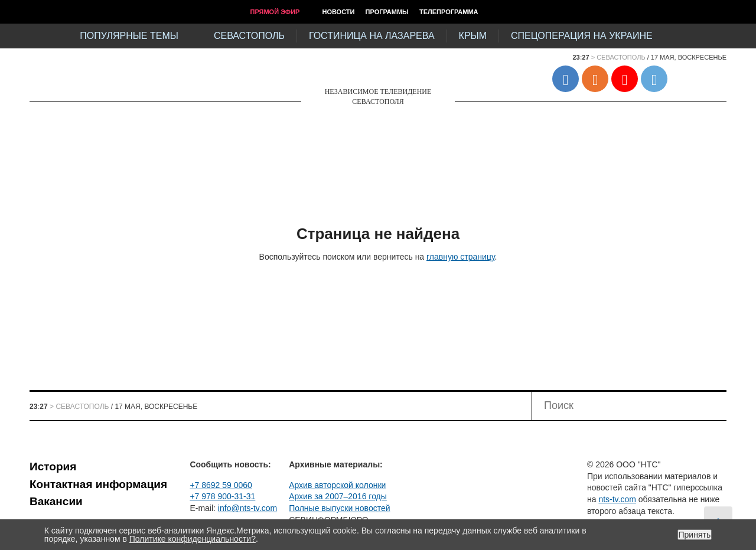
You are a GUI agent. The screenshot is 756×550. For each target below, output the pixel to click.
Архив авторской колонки (337, 485)
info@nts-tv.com (247, 508)
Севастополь (249, 36)
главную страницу (460, 257)
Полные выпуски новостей (339, 508)
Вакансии (56, 501)
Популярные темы (129, 36)
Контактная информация (98, 484)
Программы (387, 12)
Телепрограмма (449, 12)
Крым (473, 36)
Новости (338, 12)
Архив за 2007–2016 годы (338, 496)
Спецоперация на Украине (582, 36)
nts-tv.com (617, 499)
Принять (695, 535)
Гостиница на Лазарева (372, 36)
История (53, 466)
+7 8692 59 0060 (221, 485)
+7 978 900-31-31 (222, 496)
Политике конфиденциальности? (193, 539)
